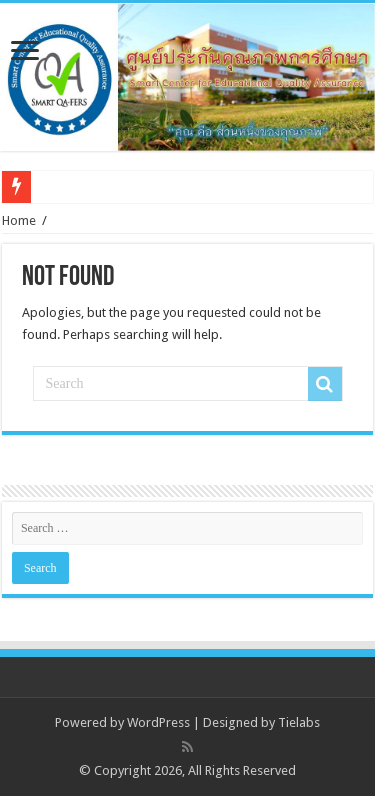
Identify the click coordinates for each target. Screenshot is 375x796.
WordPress (158, 722)
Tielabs (299, 722)
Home (19, 220)
